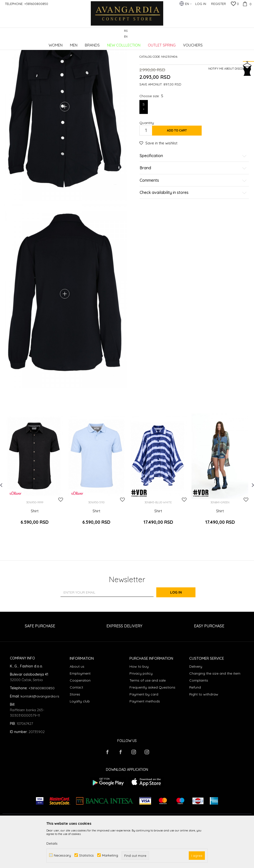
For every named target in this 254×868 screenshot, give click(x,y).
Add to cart (177, 168)
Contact (76, 727)
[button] (249, 34)
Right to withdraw (204, 734)
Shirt (35, 555)
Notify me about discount (229, 106)
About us (77, 706)
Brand (193, 206)
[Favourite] (235, 4)
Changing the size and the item (215, 713)
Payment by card (144, 734)
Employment (80, 713)
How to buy (139, 706)
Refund (195, 727)
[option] (35, 518)
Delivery (196, 706)
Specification (193, 193)
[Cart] (246, 4)
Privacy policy (141, 713)
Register (219, 4)
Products (55, 43)
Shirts (82, 43)
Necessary (62, 855)
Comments (193, 218)
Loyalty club (80, 740)
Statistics (86, 855)
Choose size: (151, 133)
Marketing (110, 855)
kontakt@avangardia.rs (40, 736)
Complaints (199, 720)
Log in (181, 632)
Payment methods (145, 740)
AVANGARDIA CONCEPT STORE (24, 43)
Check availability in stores (193, 230)
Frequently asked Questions (152, 727)
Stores (75, 734)
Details (52, 843)
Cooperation (80, 720)
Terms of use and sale (148, 720)
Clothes (69, 43)
